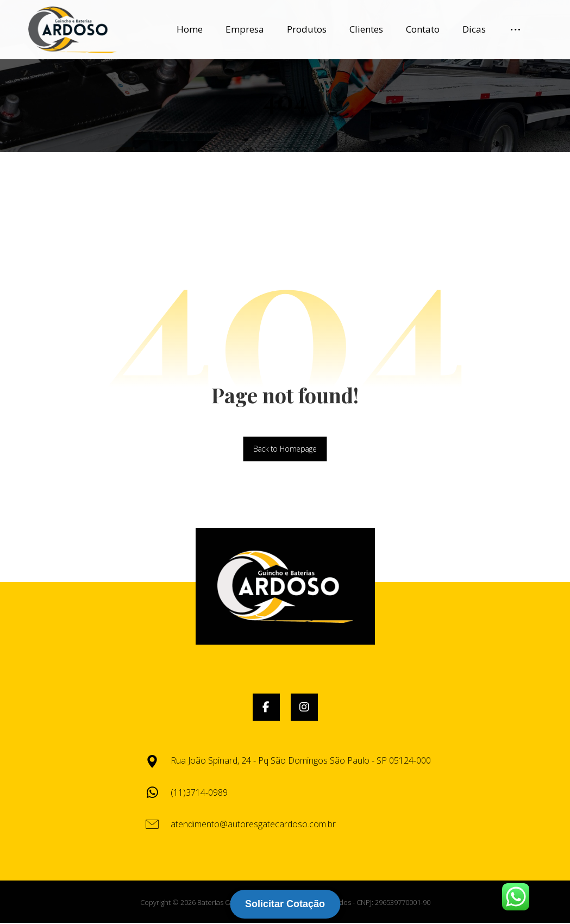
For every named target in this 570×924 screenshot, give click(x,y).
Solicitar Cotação (285, 904)
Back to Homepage (285, 450)
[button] (266, 709)
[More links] (515, 29)
